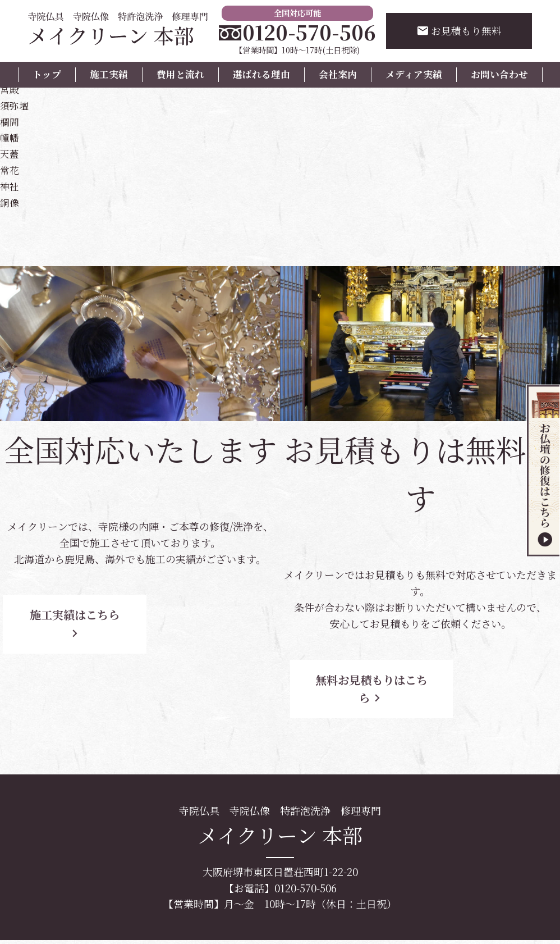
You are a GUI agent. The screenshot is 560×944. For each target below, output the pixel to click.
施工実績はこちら (101, 615)
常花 (10, 170)
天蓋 (10, 153)
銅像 (10, 202)
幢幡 (10, 137)
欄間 (10, 121)
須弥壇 (15, 105)
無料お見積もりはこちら (381, 680)
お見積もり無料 (459, 31)
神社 (10, 186)
